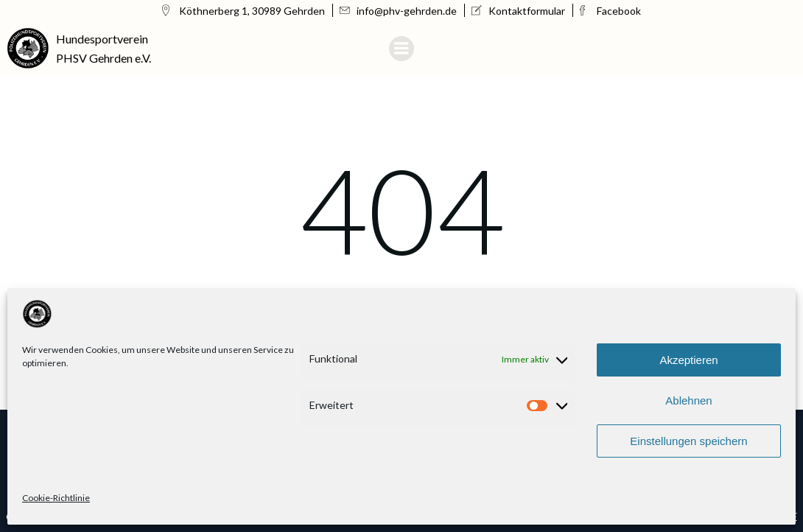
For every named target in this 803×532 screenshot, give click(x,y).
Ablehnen (688, 400)
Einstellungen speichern (688, 441)
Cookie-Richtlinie (56, 498)
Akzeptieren (688, 360)
